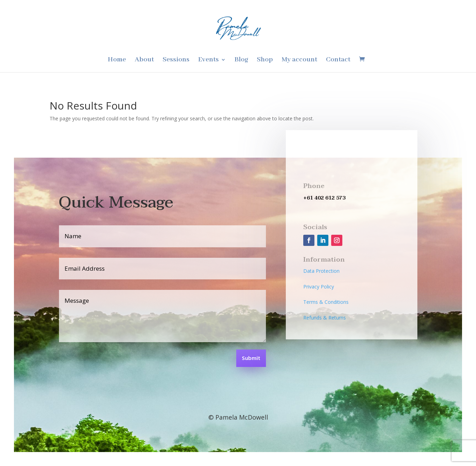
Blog (241, 61)
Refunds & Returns (325, 318)
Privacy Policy (319, 287)
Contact (338, 61)
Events (209, 61)
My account (299, 61)
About (144, 61)
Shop (265, 61)
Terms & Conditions (326, 302)
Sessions (176, 61)
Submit (251, 359)
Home (117, 61)
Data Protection (321, 271)
